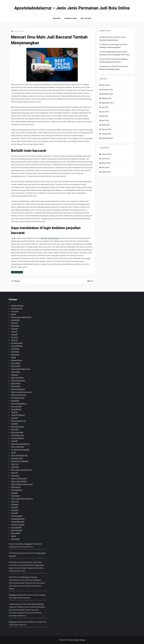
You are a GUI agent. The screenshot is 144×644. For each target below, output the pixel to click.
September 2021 (107, 138)
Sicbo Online (16, 383)
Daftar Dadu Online (18, 381)
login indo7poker (17, 432)
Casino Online (17, 272)
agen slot (14, 323)
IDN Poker (25, 577)
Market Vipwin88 (17, 306)
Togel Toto (15, 502)
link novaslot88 (17, 516)
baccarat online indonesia (50, 238)
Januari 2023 (106, 134)
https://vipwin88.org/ (19, 395)
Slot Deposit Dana (18, 398)
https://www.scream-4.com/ (21, 317)
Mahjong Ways (17, 360)
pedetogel (15, 375)
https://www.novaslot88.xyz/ (22, 470)
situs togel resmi (17, 458)
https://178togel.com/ (19, 478)
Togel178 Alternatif (18, 415)
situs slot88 (15, 539)
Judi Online (86, 18)
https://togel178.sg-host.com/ (22, 484)
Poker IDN (15, 430)
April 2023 (105, 121)
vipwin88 (14, 334)
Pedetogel (15, 504)
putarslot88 (15, 320)
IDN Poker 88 (16, 487)
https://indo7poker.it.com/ (21, 369)
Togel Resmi (16, 496)
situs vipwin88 (16, 406)
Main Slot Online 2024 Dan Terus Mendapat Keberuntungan (112, 39)
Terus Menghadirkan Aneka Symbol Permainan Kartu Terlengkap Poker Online (115, 53)
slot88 (13, 314)
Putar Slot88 (16, 363)
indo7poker (15, 355)
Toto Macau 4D (17, 309)
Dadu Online (16, 372)
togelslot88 (15, 326)
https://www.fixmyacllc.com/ (22, 392)
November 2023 (107, 94)
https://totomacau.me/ (19, 455)
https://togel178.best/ (19, 481)
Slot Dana (15, 510)
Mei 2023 (105, 116)
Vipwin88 (14, 329)
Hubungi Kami (71, 18)
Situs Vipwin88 (17, 530)
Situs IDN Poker (17, 346)
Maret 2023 (106, 125)
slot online (15, 311)
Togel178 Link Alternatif (20, 461)
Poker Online (106, 163)
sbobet (14, 536)
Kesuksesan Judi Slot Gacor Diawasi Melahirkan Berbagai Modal (114, 68)
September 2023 (107, 103)
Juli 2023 (105, 107)
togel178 (14, 332)
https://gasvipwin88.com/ (21, 444)
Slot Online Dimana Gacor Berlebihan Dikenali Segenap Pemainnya (114, 61)
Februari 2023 (107, 129)
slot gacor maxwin (18, 525)
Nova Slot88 (16, 533)
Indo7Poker (15, 349)
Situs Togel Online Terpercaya (22, 499)
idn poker (14, 337)
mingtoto (14, 507)
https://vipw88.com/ (19, 421)
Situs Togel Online (18, 447)
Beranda (57, 18)
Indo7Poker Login (17, 435)
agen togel (15, 467)
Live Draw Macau (17, 438)
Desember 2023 (107, 90)
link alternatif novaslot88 (20, 450)
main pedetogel (17, 490)
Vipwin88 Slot (16, 409)
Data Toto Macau (17, 378)
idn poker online (17, 343)
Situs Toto (15, 464)
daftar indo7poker (18, 427)
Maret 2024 (106, 85)
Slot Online (105, 167)
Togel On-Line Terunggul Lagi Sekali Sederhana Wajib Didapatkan (113, 46)
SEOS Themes (80, 640)
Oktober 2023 (106, 98)
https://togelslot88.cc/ (19, 404)
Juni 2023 (105, 112)
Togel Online (106, 172)
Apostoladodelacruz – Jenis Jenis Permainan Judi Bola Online (72, 8)
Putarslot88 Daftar (18, 519)
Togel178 (14, 412)
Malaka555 (15, 401)
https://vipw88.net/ (18, 389)
